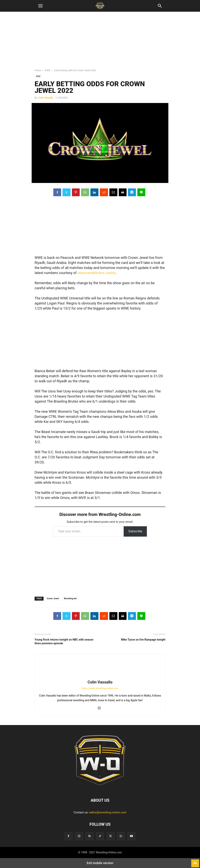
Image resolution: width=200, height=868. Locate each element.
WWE (47, 70)
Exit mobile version (100, 863)
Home (38, 70)
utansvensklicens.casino (96, 273)
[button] (40, 6)
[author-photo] (100, 677)
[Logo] (100, 788)
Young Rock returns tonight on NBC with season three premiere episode (64, 641)
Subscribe (135, 531)
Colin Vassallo (46, 98)
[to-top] (195, 862)
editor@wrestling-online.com (108, 812)
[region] (100, 42)
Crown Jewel (53, 599)
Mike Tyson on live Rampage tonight (143, 640)
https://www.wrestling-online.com (100, 688)
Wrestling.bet (70, 599)
